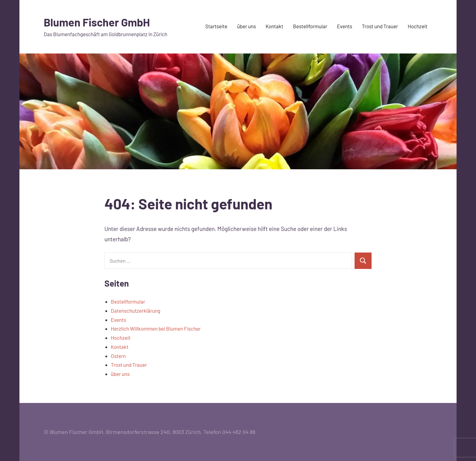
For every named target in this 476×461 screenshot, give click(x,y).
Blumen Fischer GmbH (97, 22)
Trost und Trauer (380, 26)
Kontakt (274, 26)
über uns (246, 26)
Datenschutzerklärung (136, 311)
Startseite (216, 26)
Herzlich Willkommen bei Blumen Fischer (156, 329)
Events (345, 26)
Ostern (118, 356)
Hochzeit (418, 26)
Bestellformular (310, 26)
